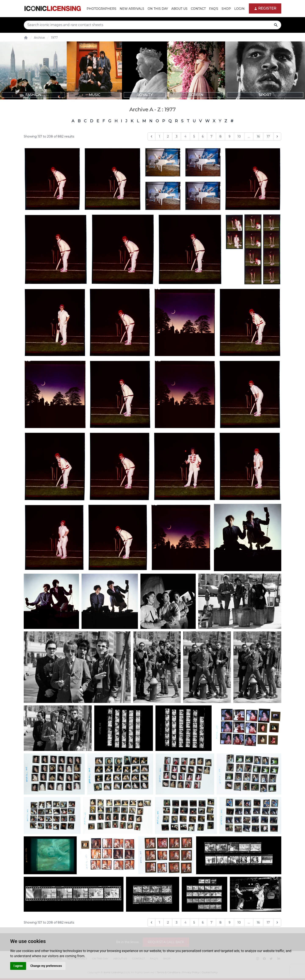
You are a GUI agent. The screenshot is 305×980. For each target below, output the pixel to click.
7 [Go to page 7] (211, 136)
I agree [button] (18, 966)
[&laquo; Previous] (151, 136)
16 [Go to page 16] (258, 136)
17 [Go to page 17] (268, 136)
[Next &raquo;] (277, 136)
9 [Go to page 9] (229, 136)
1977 (54, 38)
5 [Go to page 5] (194, 136)
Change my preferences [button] (46, 966)
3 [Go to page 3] (177, 136)
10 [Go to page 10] (239, 136)
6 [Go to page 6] (203, 136)
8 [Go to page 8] (220, 136)
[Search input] (152, 25)
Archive (39, 38)
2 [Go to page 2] (168, 136)
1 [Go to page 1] (159, 136)
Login (239, 9)
